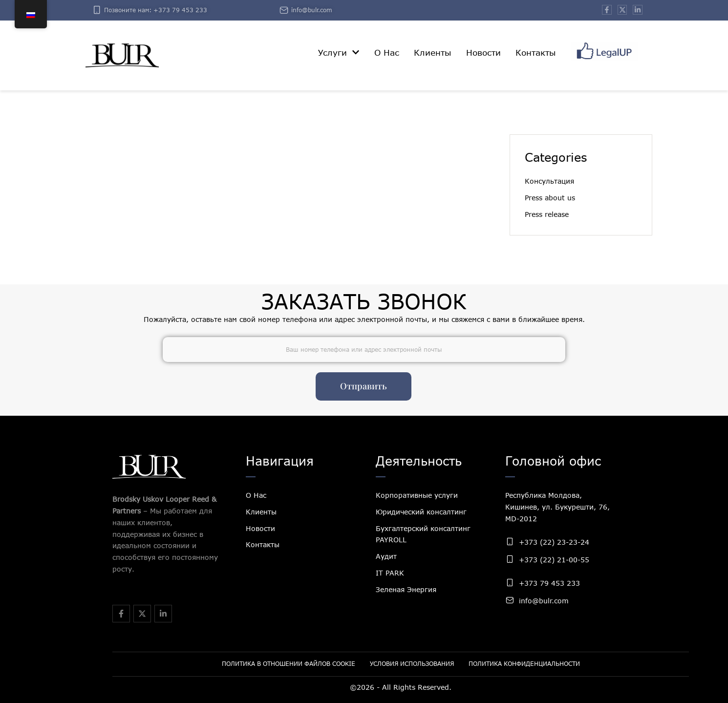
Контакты (263, 544)
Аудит (386, 556)
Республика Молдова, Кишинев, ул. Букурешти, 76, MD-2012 (557, 507)
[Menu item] (339, 53)
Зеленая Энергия (406, 589)
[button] (356, 52)
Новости (260, 528)
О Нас (256, 495)
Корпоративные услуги (417, 495)
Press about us (550, 198)
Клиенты (261, 512)
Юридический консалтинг (421, 512)
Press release (547, 214)
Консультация (549, 181)
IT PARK (390, 573)
